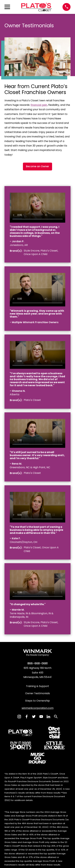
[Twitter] (34, 717)
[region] (37, 208)
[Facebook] (27, 717)
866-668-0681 (38, 663)
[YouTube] (41, 717)
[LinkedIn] (48, 717)
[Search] (56, 717)
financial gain (39, 105)
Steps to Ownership (37, 701)
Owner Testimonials (37, 693)
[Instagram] (19, 717)
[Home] (36, 7)
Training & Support (37, 686)
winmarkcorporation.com (38, 708)
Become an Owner (37, 166)
